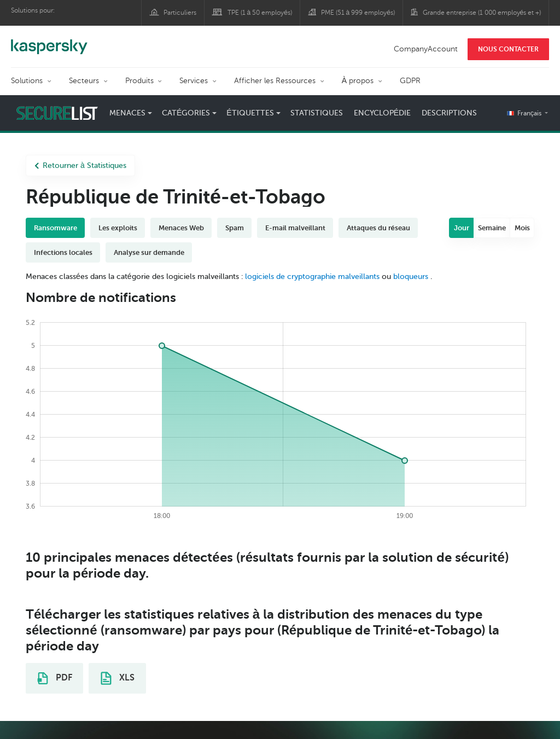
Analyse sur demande (149, 252)
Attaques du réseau (378, 228)
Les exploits (118, 228)
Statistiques (317, 113)
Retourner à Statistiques (80, 165)
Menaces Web (181, 228)
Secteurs (84, 81)
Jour (462, 228)
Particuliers (180, 13)
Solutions (27, 81)
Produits (139, 81)
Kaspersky (49, 41)
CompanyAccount (426, 49)
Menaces (127, 113)
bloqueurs (412, 277)
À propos (358, 81)
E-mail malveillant (295, 228)
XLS (118, 678)
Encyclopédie (382, 113)
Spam (235, 228)
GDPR (410, 81)
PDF (55, 678)
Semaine (492, 228)
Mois (522, 228)
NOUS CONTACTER (508, 49)
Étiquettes (250, 113)
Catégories (186, 113)
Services (194, 81)
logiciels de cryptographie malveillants (312, 277)
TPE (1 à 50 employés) (260, 13)
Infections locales (63, 252)
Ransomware (56, 228)
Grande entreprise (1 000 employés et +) (482, 13)
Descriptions (449, 113)
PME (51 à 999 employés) (358, 13)
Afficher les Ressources (275, 81)
